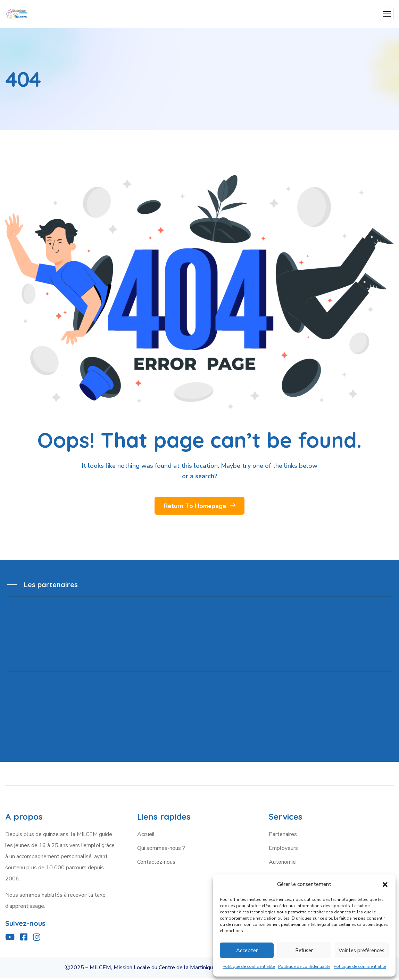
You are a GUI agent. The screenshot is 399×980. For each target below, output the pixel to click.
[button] (385, 885)
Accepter (247, 951)
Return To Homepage (199, 507)
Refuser (304, 951)
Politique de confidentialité (249, 966)
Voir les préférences (361, 951)
